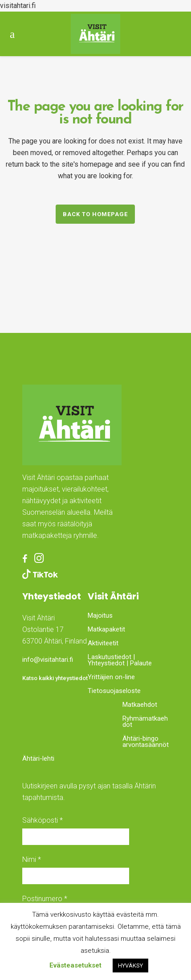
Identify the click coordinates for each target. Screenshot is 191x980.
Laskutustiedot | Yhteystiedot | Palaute (120, 660)
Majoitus (100, 615)
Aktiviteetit (103, 643)
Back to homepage (95, 214)
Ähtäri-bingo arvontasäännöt (146, 742)
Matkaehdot (140, 705)
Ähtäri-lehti (38, 759)
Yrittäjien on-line (111, 677)
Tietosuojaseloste (114, 691)
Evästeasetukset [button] (75, 965)
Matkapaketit (106, 629)
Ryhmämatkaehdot (145, 722)
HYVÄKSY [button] (130, 966)
